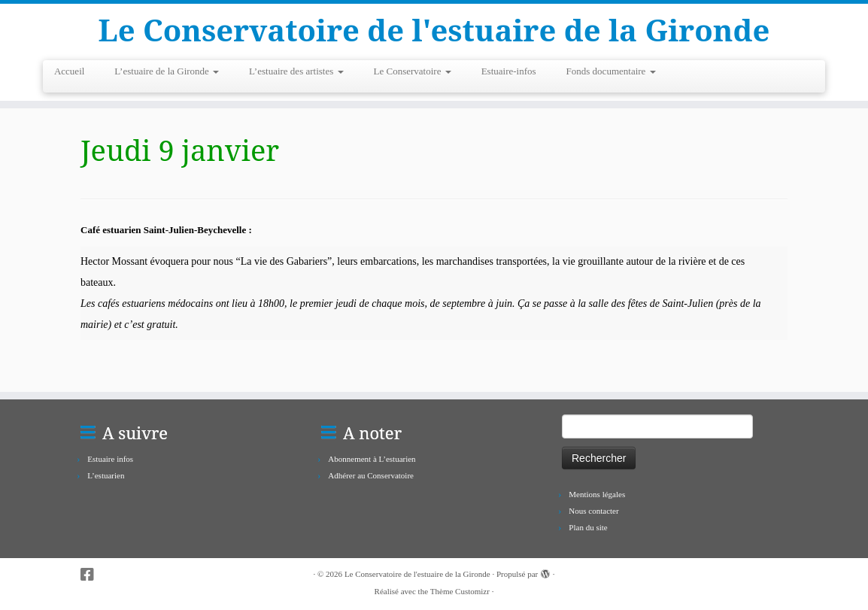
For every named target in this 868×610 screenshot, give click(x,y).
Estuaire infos (110, 459)
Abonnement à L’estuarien (372, 459)
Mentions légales (597, 494)
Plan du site (588, 527)
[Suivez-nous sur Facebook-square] (92, 575)
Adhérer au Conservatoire (371, 475)
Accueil (69, 71)
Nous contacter (593, 511)
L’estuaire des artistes (296, 71)
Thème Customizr (460, 591)
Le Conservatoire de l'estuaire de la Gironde (434, 30)
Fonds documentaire (611, 71)
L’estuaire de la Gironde (167, 71)
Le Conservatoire (413, 71)
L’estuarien (106, 475)
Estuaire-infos (509, 71)
